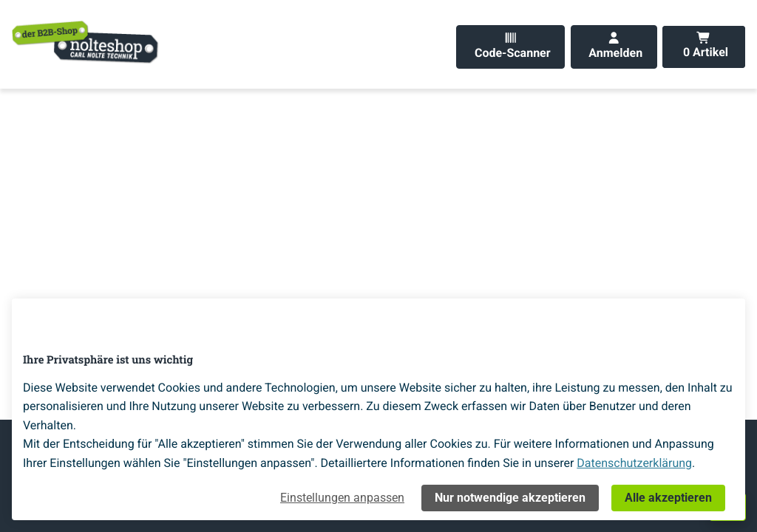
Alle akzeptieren (668, 498)
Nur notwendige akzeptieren (510, 498)
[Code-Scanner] (510, 47)
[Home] (86, 41)
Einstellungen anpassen (342, 498)
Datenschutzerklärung (634, 463)
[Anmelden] (614, 47)
